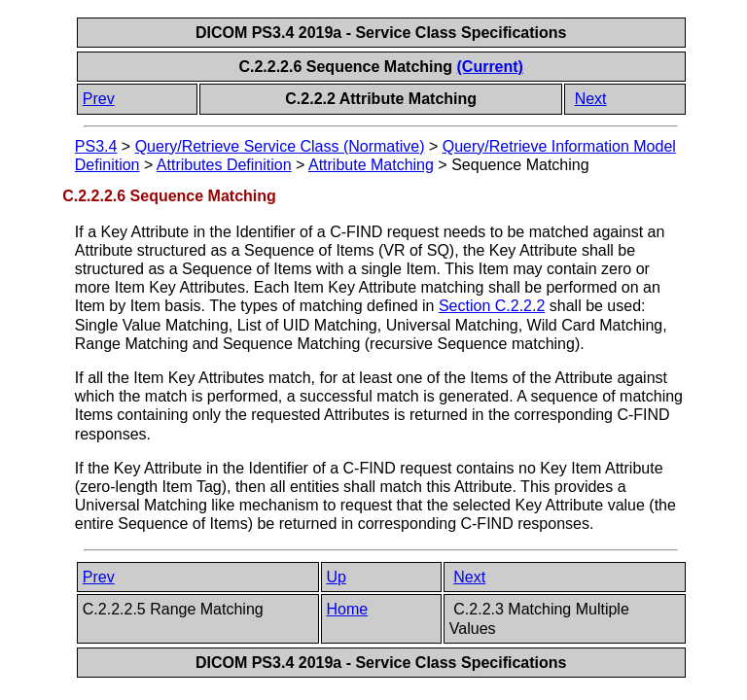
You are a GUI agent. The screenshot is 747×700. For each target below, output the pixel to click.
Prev (99, 99)
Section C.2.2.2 (492, 306)
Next (591, 99)
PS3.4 (96, 146)
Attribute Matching (371, 165)
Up (337, 577)
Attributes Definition (224, 165)
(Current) (490, 67)
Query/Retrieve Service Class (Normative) (280, 146)
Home (348, 609)
